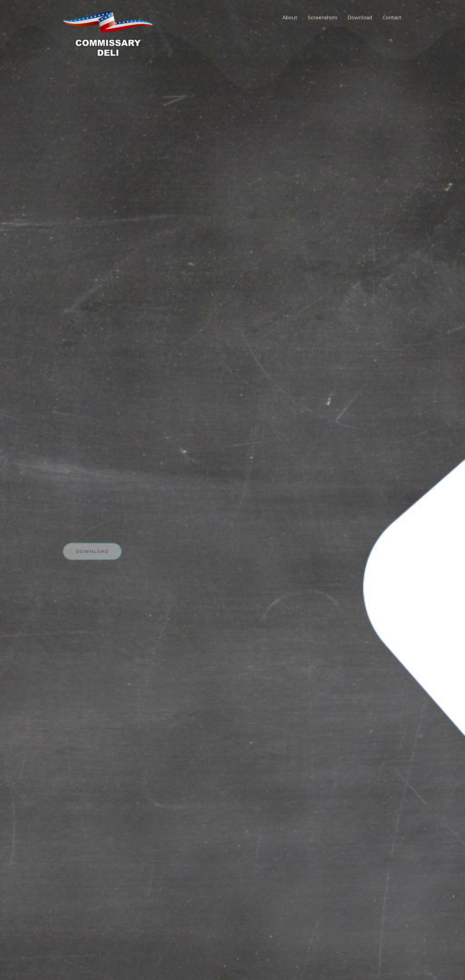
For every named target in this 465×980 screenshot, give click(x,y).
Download (360, 18)
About (290, 18)
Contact (392, 18)
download (92, 554)
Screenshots (323, 18)
